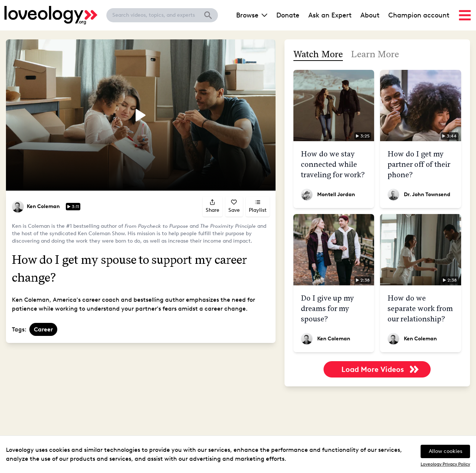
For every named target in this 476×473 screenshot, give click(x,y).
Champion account (419, 15)
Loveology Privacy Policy (445, 464)
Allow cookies (446, 451)
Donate (288, 15)
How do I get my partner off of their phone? (419, 164)
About (370, 15)
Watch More (318, 54)
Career (43, 329)
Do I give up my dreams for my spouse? (327, 308)
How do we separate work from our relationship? (420, 308)
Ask (330, 15)
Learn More (375, 54)
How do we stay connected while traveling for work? (333, 164)
